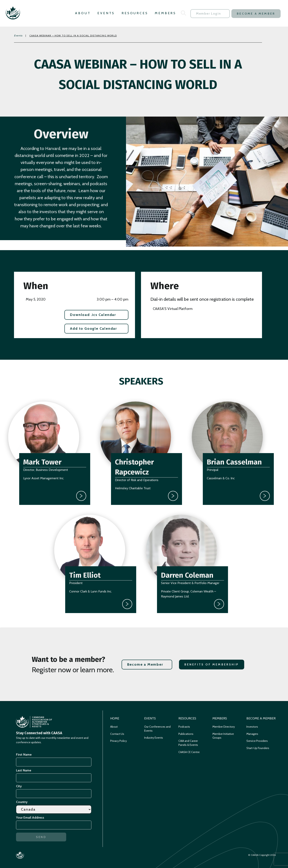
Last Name (24, 770)
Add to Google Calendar (93, 329)
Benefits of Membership (212, 664)
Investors (252, 727)
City (19, 786)
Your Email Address (31, 818)
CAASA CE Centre (189, 752)
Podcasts (184, 727)
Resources (135, 13)
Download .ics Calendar (93, 315)
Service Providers (257, 741)
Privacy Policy (118, 741)
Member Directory (224, 727)
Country (22, 802)
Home (115, 718)
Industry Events (154, 738)
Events (106, 13)
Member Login (208, 13)
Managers (252, 734)
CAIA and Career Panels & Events (188, 743)
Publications (186, 734)
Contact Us (117, 734)
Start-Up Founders (258, 748)
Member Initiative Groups (223, 736)
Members (165, 13)
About (83, 13)
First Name (24, 755)
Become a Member (256, 14)
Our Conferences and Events (157, 729)
